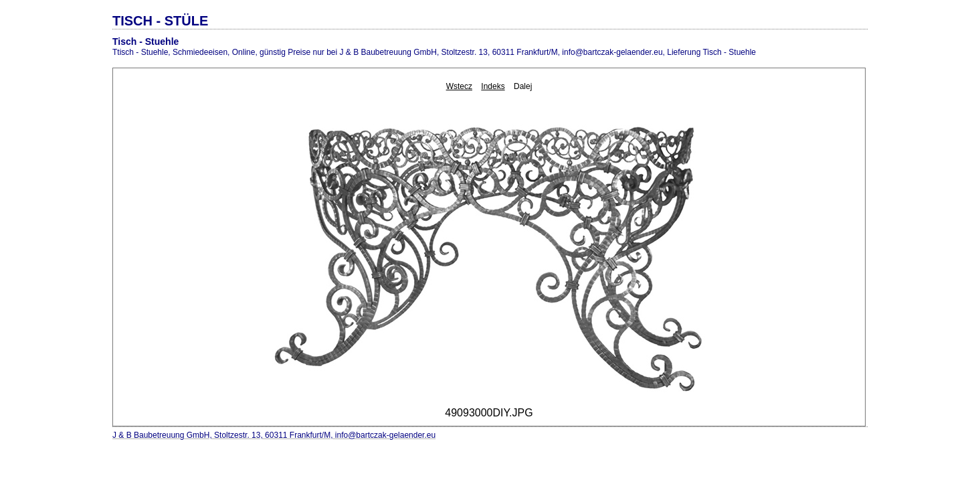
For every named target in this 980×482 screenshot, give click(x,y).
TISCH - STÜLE (160, 21)
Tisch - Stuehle (145, 42)
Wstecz (459, 86)
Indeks (493, 86)
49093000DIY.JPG (489, 413)
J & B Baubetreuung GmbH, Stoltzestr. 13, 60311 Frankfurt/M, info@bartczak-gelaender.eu (274, 435)
